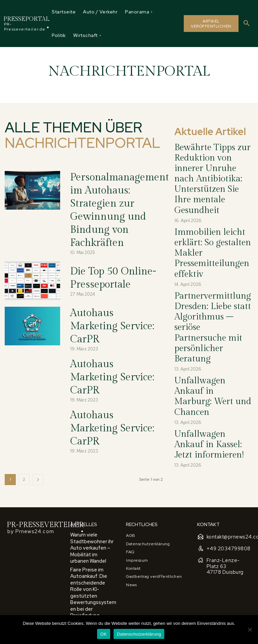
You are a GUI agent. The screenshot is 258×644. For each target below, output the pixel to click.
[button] (247, 24)
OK (104, 634)
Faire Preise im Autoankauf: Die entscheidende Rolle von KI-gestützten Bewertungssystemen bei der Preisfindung (91, 540)
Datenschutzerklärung (139, 634)
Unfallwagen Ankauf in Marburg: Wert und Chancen (212, 263)
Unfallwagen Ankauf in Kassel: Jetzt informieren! (207, 288)
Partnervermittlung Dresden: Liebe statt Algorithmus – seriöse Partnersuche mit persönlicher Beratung (212, 231)
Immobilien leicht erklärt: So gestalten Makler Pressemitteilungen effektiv (211, 195)
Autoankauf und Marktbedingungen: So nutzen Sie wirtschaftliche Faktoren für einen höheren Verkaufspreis (92, 609)
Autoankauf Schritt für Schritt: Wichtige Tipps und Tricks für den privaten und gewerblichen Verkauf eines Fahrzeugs (92, 574)
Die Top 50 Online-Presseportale (107, 262)
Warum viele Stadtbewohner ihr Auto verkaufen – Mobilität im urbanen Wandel (93, 511)
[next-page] (38, 447)
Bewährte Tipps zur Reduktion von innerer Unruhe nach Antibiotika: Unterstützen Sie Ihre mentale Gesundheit (213, 157)
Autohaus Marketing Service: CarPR (111, 308)
